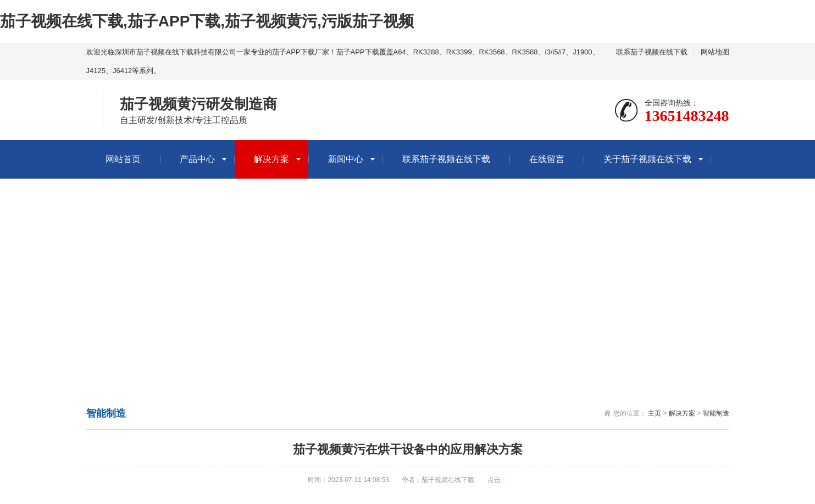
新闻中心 (346, 159)
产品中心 (197, 159)
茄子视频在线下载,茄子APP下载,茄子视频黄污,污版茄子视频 (207, 21)
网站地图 (715, 52)
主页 (655, 413)
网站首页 (123, 159)
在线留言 (547, 159)
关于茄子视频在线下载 (647, 159)
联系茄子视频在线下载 (652, 52)
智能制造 (716, 413)
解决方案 (271, 159)
